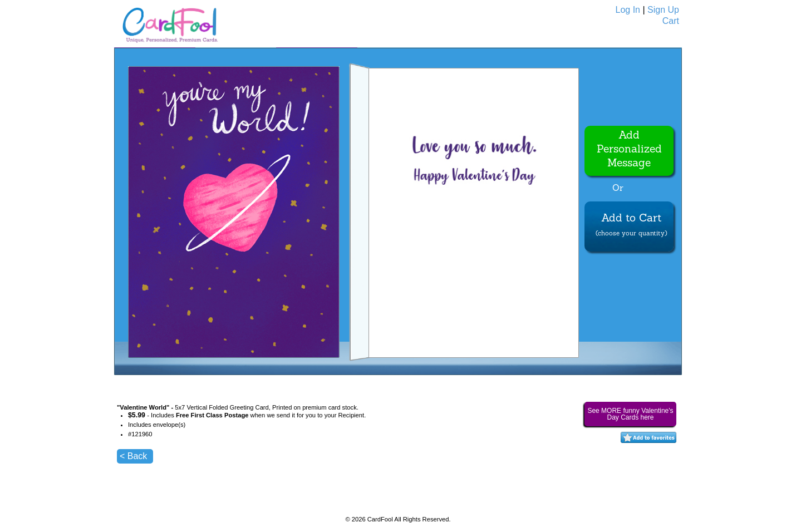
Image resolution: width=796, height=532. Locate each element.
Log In (628, 10)
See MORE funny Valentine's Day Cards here (630, 414)
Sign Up (663, 10)
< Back (133, 456)
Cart (671, 21)
